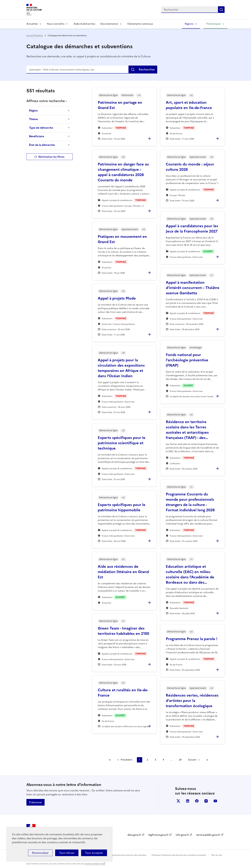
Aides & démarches (84, 24)
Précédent (126, 760)
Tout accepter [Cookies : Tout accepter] (94, 853)
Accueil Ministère (35, 36)
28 (180, 760)
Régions (189, 24)
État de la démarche (42, 145)
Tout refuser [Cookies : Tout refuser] (67, 853)
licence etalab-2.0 (94, 864)
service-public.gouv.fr (208, 835)
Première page (110, 760)
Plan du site (217, 855)
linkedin (188, 801)
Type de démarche (41, 128)
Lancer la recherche (221, 10)
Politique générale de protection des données (124, 855)
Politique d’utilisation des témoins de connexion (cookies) (179, 855)
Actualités (32, 24)
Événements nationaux (140, 24)
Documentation (109, 24)
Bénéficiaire (37, 136)
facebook (197, 801)
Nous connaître (56, 24)
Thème (33, 119)
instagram (206, 801)
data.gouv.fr (134, 835)
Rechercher (147, 69)
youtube (215, 801)
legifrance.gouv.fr (158, 835)
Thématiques (213, 24)
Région (33, 110)
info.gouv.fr (182, 835)
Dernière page (207, 760)
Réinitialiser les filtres (51, 157)
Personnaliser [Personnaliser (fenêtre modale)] (40, 853)
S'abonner (36, 802)
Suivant (192, 760)
